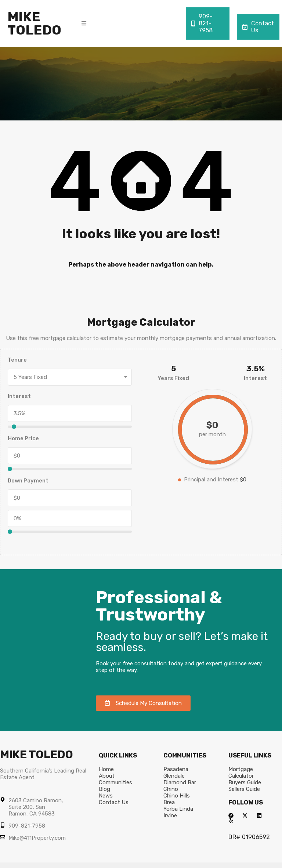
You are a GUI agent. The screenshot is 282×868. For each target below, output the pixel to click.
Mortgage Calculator (241, 773)
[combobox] (70, 377)
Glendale (174, 776)
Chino (171, 789)
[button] (84, 23)
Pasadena (176, 769)
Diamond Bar (180, 782)
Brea (169, 802)
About (107, 776)
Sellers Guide (244, 789)
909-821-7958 (202, 23)
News (106, 796)
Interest (19, 396)
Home (106, 769)
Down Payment (28, 481)
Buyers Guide (245, 782)
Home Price (23, 438)
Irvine (170, 815)
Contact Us (258, 27)
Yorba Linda (178, 809)
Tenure (17, 360)
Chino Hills (177, 796)
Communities (115, 782)
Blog (104, 789)
